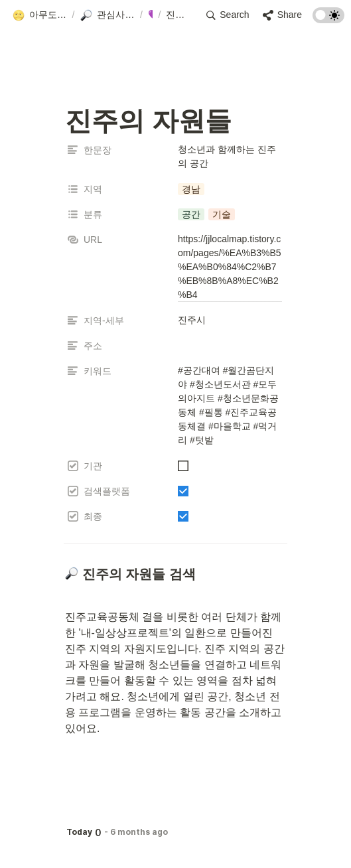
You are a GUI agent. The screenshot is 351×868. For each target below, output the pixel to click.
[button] (39, 15)
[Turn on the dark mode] (328, 20)
